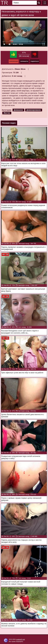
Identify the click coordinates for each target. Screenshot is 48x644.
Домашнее (18, 110)
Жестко (7, 113)
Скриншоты (24, 61)
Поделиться (35, 61)
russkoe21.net (20, 639)
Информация (14, 61)
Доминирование (34, 110)
